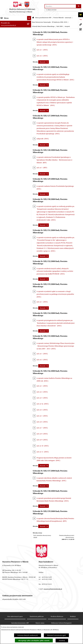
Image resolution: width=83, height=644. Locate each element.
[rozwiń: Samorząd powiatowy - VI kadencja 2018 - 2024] (30, 64)
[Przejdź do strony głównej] (22, 8)
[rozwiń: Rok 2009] (30, 199)
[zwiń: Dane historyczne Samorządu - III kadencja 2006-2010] (30, 87)
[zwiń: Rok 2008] (30, 141)
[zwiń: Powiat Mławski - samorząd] (30, 51)
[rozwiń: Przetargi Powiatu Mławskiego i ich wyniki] (30, 312)
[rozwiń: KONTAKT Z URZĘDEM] (30, 388)
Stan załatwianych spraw (15, 616)
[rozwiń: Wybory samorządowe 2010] (30, 225)
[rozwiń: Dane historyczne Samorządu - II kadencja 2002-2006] (30, 232)
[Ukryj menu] (29, 18)
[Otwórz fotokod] (81, 29)
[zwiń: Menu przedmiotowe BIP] (30, 22)
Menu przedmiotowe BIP (43, 18)
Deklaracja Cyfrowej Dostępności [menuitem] (13, 411)
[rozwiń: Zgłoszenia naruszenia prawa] (30, 372)
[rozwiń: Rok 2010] (30, 204)
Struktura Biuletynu (57, 616)
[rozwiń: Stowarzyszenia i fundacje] (30, 291)
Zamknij (62, 641)
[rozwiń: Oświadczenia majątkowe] (30, 297)
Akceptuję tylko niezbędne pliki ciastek (34, 641)
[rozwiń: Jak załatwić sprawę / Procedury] (30, 354)
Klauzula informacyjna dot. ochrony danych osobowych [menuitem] (14, 399)
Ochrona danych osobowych (28, 635)
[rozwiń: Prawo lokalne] (30, 33)
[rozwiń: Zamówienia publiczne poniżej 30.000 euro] (30, 328)
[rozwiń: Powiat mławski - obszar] (30, 46)
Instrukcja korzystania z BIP (20, 623)
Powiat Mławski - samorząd (62, 18)
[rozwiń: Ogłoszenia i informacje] (30, 335)
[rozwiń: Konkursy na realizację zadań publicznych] (30, 341)
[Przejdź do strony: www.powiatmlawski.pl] (81, 24)
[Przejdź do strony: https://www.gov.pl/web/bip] (81, 20)
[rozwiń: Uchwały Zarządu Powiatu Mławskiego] (30, 209)
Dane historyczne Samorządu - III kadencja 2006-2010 (50, 22)
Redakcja (73, 616)
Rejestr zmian (40, 623)
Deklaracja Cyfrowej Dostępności (61, 623)
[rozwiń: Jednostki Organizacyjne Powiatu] (30, 278)
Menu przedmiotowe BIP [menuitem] (10, 22)
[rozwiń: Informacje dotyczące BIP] (30, 382)
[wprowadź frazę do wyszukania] (60, 6)
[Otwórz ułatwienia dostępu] (81, 15)
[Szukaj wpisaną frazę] (79, 6)
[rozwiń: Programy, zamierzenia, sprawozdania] (30, 38)
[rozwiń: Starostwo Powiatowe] (30, 266)
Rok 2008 (60, 26)
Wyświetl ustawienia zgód (56, 635)
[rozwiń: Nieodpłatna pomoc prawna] (30, 367)
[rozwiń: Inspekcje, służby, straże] (30, 286)
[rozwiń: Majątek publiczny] (30, 307)
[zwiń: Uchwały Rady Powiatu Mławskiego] (30, 123)
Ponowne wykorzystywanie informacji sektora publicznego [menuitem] (12, 406)
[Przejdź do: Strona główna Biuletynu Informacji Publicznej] (33, 18)
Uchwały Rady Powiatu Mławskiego (43, 26)
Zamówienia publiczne (37, 616)
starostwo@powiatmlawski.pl (53, 589)
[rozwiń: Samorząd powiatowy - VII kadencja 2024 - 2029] (30, 56)
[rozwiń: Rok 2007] (30, 136)
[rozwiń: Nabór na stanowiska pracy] (30, 348)
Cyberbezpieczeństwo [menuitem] (9, 415)
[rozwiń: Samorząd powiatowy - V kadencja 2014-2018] (30, 71)
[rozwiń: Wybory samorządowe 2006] (30, 217)
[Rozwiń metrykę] (44, 62)
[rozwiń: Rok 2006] (30, 131)
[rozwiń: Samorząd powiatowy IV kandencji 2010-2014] (30, 79)
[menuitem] (16, 27)
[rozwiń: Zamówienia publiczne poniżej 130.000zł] (30, 320)
